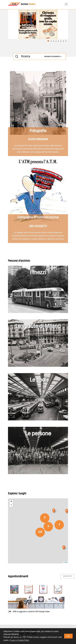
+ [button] (11, 502)
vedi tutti (67, 576)
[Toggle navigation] (66, 4)
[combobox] (53, 57)
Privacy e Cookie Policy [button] (19, 640)
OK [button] (68, 636)
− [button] (11, 505)
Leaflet (66, 562)
